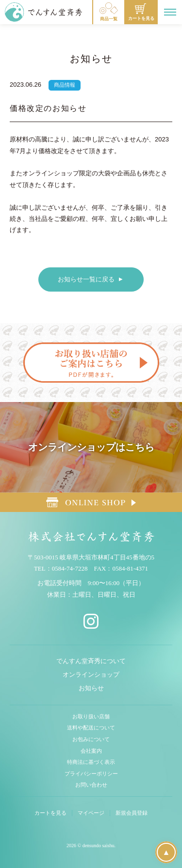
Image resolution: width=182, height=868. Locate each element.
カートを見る (50, 813)
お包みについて (91, 739)
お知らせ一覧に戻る (86, 279)
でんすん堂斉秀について (91, 661)
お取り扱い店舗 (91, 716)
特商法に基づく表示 (91, 762)
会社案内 (91, 751)
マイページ (91, 813)
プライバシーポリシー (91, 774)
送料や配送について (91, 728)
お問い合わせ (91, 785)
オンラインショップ (91, 674)
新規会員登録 (132, 813)
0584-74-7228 (70, 568)
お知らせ (91, 688)
